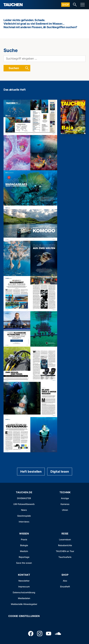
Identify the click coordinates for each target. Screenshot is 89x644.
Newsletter (24, 581)
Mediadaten (24, 598)
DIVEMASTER (24, 498)
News (24, 510)
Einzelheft (65, 587)
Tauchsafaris (65, 557)
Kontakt (24, 575)
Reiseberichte (65, 545)
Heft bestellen (31, 472)
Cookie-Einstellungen (24, 616)
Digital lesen (60, 472)
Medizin (24, 551)
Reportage (24, 557)
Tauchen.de (24, 492)
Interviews (24, 522)
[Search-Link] (75, 5)
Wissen (24, 534)
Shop (65, 5)
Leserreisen (65, 539)
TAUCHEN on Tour (65, 551)
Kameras (65, 504)
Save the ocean (24, 563)
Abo (65, 581)
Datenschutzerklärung (24, 592)
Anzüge (65, 498)
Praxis (24, 539)
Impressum (24, 587)
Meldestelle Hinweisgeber (24, 604)
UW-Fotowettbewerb (24, 504)
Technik (65, 492)
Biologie (24, 545)
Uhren (65, 510)
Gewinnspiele (24, 516)
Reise (65, 534)
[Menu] (83, 5)
